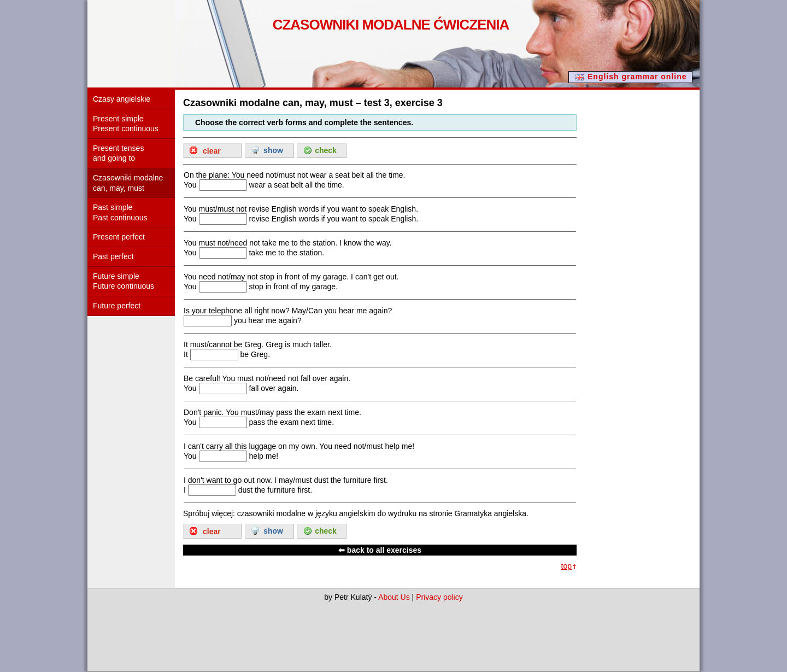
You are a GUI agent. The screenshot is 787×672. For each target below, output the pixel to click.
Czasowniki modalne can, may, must (128, 183)
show (273, 150)
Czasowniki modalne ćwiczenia (391, 25)
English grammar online (637, 77)
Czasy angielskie (122, 99)
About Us (394, 597)
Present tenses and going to (118, 153)
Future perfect (117, 306)
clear (212, 151)
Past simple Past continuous (120, 212)
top (566, 566)
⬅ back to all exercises (380, 550)
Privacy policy (439, 597)
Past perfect (113, 256)
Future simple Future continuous (124, 281)
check (326, 150)
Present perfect (119, 237)
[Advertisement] (656, 259)
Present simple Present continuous (126, 124)
